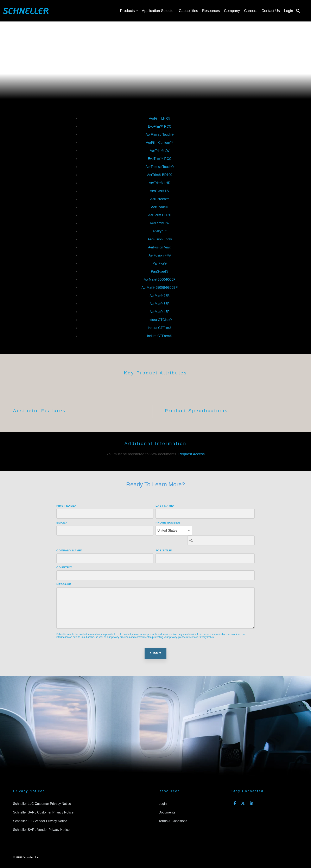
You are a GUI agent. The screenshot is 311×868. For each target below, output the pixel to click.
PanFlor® (160, 263)
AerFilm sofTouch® (160, 135)
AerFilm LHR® (160, 118)
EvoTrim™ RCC (160, 159)
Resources (211, 11)
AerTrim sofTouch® (160, 167)
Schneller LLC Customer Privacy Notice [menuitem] (42, 794)
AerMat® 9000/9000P (160, 280)
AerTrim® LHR (160, 183)
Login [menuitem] (163, 794)
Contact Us (271, 11)
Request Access (192, 454)
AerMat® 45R (160, 312)
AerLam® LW (160, 223)
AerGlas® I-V (160, 191)
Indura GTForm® (160, 336)
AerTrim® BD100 (160, 175)
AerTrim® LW (160, 151)
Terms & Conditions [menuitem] (173, 811)
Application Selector (158, 11)
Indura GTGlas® (160, 320)
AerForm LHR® (160, 215)
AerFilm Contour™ (160, 143)
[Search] (298, 11)
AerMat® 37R (160, 304)
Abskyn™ (160, 231)
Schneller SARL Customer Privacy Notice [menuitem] (43, 802)
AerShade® (160, 207)
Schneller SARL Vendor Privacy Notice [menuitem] (41, 819)
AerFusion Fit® (160, 255)
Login (288, 11)
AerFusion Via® (160, 247)
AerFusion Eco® (160, 239)
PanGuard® (160, 271)
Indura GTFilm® (160, 328)
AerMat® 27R (160, 296)
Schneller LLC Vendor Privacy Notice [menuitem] (40, 811)
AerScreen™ (160, 199)
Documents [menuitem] (167, 802)
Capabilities (188, 11)
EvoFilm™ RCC (160, 126)
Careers (251, 11)
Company (232, 11)
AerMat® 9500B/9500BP (160, 288)
